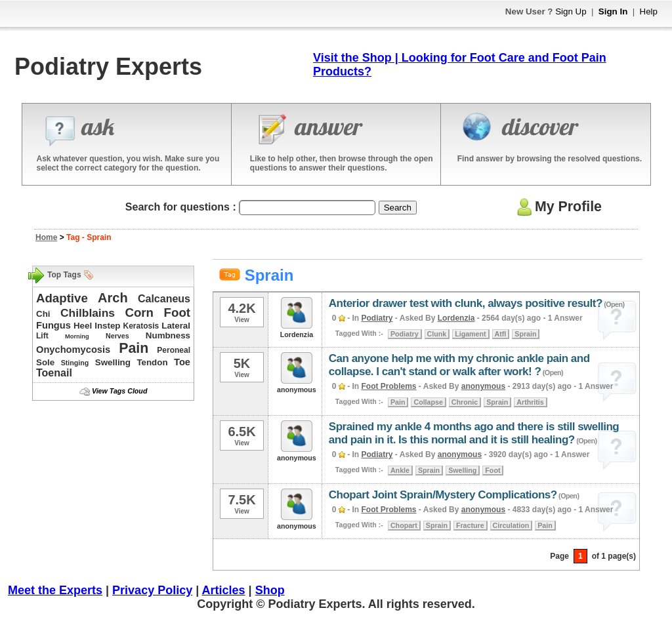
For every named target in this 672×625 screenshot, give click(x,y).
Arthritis (530, 402)
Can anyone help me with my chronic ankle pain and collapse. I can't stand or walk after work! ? (459, 365)
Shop (270, 590)
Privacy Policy (152, 590)
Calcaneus (164, 299)
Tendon (152, 362)
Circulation (511, 525)
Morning (77, 336)
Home (46, 237)
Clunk (437, 334)
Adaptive (62, 298)
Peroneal (174, 350)
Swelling (113, 362)
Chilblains (88, 313)
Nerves (117, 336)
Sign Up (571, 11)
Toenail (54, 373)
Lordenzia (456, 318)
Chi (43, 314)
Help (649, 11)
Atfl (501, 334)
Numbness (168, 335)
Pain (134, 348)
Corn (139, 312)
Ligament (470, 334)
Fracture (470, 525)
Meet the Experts (55, 590)
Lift (42, 336)
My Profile (557, 207)
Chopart (404, 525)
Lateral (176, 326)
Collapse (428, 402)
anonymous (483, 386)
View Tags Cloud (119, 391)
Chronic (465, 402)
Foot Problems (389, 386)
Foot (177, 312)
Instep (107, 326)
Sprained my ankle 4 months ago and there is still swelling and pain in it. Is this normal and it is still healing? (474, 433)
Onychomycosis (73, 350)
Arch (113, 298)
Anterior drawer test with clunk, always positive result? (466, 303)
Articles (224, 590)
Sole (45, 362)
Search (398, 208)
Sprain (525, 334)
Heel (83, 326)
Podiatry (377, 318)
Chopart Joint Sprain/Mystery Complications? (443, 495)
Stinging (75, 363)
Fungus (53, 325)
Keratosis (141, 326)
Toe (182, 362)
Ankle (400, 470)
